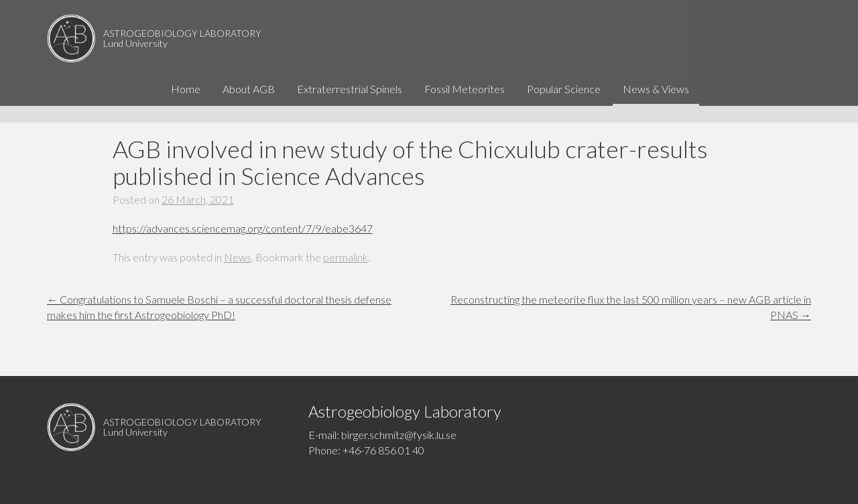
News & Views (656, 105)
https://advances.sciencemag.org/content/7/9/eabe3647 (243, 228)
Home (186, 105)
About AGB (249, 105)
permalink (346, 257)
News (238, 257)
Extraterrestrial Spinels (350, 105)
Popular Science (564, 105)
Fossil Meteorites (465, 105)
